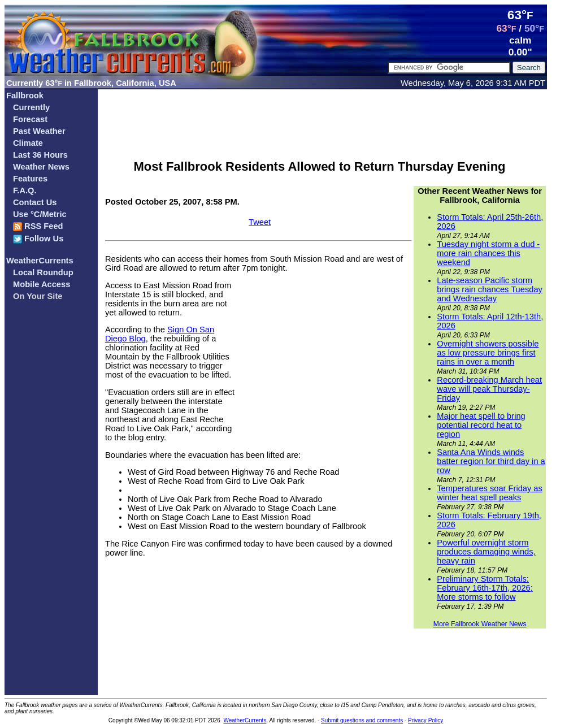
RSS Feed (38, 226)
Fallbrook (25, 96)
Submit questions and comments (362, 720)
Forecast (30, 119)
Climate (28, 143)
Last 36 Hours (40, 155)
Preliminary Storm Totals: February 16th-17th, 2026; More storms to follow (485, 588)
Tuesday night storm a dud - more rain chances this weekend (488, 253)
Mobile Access (42, 284)
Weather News (41, 167)
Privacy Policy (425, 720)
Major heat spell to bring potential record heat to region (481, 425)
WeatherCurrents (40, 261)
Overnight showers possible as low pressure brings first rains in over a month (488, 353)
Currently (31, 107)
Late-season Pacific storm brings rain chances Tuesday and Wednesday (490, 289)
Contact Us (35, 202)
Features (30, 179)
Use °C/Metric (40, 214)
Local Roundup (43, 272)
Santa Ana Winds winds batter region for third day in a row (491, 461)
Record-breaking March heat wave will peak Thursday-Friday (489, 389)
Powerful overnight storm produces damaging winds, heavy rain (486, 552)
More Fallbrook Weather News (480, 624)
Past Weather (39, 131)
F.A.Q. (25, 190)
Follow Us (38, 239)
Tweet (260, 222)
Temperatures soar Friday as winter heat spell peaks (490, 493)
